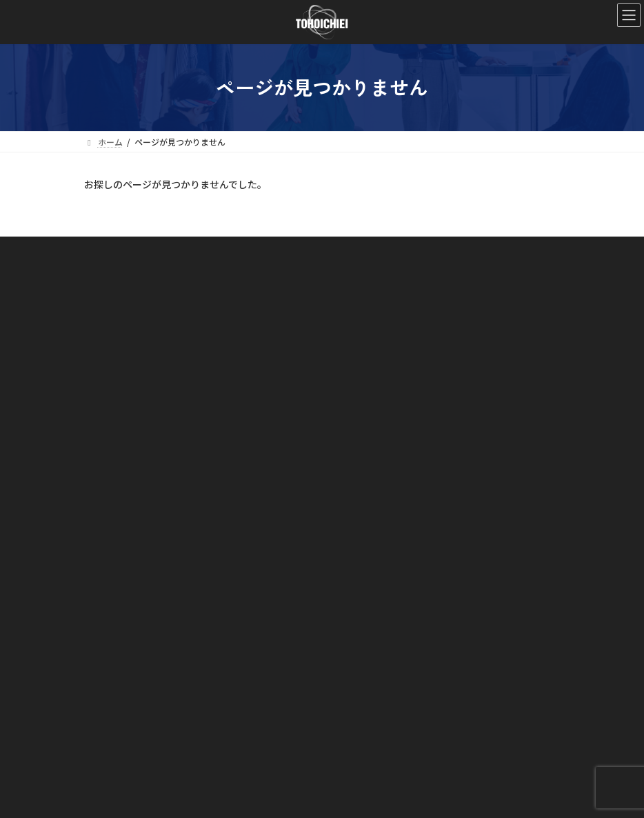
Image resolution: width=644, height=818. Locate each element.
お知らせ (109, 717)
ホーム (105, 525)
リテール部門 (125, 669)
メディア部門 (125, 620)
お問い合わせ (117, 740)
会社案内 (109, 549)
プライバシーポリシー (134, 765)
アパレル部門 (125, 645)
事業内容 (109, 597)
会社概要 (117, 573)
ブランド (109, 693)
